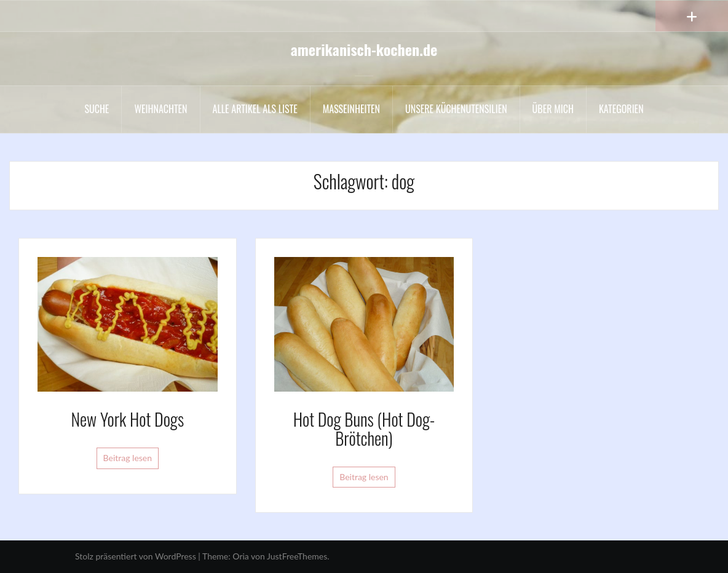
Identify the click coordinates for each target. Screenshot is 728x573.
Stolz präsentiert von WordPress (136, 556)
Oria (240, 556)
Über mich (553, 109)
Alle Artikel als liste (255, 109)
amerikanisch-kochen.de (364, 49)
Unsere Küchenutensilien (456, 109)
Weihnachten (160, 109)
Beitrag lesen (128, 458)
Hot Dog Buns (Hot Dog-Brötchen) (364, 429)
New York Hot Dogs (128, 419)
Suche (97, 109)
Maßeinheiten (351, 109)
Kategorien (621, 109)
